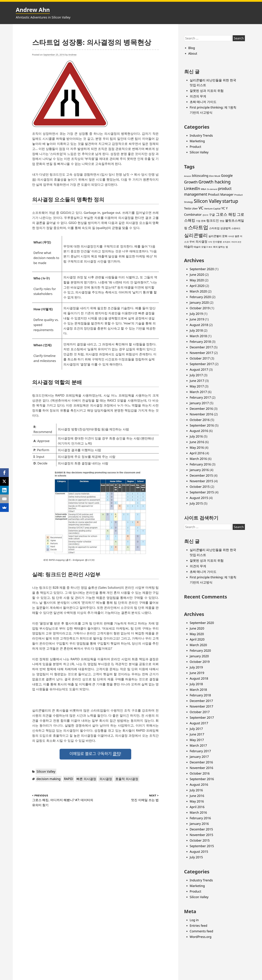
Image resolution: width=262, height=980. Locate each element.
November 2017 (202, 353)
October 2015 (200, 487)
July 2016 (196, 436)
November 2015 (202, 481)
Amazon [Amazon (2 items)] (188, 176)
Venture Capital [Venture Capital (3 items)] (212, 209)
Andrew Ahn (33, 10)
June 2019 (197, 319)
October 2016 (200, 420)
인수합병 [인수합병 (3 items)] (217, 242)
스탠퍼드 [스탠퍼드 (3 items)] (236, 228)
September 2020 (202, 269)
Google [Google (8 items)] (227, 175)
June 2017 (197, 381)
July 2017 (196, 375)
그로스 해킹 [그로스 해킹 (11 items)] (226, 214)
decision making (49, 779)
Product (195, 147)
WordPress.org (201, 937)
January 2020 (199, 302)
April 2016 (197, 453)
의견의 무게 (198, 96)
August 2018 (199, 325)
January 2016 (199, 470)
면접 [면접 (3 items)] (222, 221)
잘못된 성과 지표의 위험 (207, 91)
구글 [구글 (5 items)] (212, 215)
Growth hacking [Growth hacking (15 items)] (215, 182)
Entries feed (199, 926)
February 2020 (200, 297)
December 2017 (201, 347)
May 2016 (197, 448)
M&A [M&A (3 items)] (204, 189)
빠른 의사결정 (86, 779)
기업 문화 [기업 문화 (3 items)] (201, 221)
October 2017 (200, 358)
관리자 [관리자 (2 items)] (205, 215)
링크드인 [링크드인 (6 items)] (213, 220)
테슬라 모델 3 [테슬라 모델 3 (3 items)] (201, 247)
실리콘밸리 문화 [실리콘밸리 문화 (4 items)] (218, 236)
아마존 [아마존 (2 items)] (231, 236)
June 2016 (197, 442)
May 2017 (197, 386)
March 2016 (198, 459)
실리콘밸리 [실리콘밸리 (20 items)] (196, 235)
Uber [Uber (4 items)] (195, 208)
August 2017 (199, 369)
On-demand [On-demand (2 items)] (212, 189)
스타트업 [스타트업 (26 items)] (198, 227)
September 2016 (202, 425)
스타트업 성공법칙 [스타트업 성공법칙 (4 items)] (220, 228)
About (193, 53)
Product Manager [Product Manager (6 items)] (221, 194)
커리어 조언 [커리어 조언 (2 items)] (236, 242)
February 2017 (200, 397)
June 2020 (197, 275)
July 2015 (196, 503)
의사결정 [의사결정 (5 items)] (201, 241)
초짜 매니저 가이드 (203, 102)
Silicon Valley (46, 771)
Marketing (197, 141)
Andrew (72, 55)
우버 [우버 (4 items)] (192, 242)
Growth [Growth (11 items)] (191, 182)
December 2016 (201, 409)
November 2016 (202, 414)
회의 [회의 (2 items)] (210, 247)
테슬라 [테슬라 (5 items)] (189, 247)
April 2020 (197, 286)
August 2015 (199, 498)
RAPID (69, 779)
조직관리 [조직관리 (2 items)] (227, 242)
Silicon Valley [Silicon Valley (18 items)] (208, 201)
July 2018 (196, 330)
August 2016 (199, 431)
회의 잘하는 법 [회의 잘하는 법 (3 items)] (221, 247)
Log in (194, 920)
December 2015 (201, 475)
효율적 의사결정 (127, 779)
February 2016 (200, 464)
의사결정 (106, 779)
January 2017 (199, 403)
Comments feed (202, 931)
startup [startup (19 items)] (230, 201)
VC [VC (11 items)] (201, 208)
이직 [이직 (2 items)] (210, 242)
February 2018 (200, 342)
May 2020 (197, 280)
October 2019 (200, 308)
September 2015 (202, 492)
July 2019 (196, 314)
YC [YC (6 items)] (223, 208)
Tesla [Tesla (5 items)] (188, 208)
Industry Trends (201, 135)
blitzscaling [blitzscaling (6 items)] (200, 176)
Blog (192, 48)
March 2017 (198, 392)
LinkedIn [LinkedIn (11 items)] (192, 188)
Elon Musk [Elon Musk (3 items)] (215, 176)
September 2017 (202, 364)
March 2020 (198, 291)
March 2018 (198, 336)
